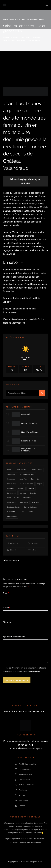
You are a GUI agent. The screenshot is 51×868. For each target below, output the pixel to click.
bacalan (10, 470)
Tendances (21, 790)
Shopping (25, 19)
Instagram (33, 543)
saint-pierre (12, 474)
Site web (7, 622)
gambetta (35, 479)
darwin (33, 493)
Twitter (32, 550)
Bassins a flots (14, 498)
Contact (20, 806)
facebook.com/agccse (14, 323)
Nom (6, 593)
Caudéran (11, 479)
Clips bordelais (23, 780)
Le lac (21, 512)
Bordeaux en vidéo (24, 774)
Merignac (11, 488)
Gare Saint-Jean (27, 484)
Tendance (34, 19)
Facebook (13, 543)
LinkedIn (12, 550)
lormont (23, 493)
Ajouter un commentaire (15, 637)
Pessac (21, 488)
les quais (24, 502)
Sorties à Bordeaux (24, 785)
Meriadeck (27, 498)
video (41, 19)
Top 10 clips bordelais (25, 764)
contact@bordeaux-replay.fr (31, 749)
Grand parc (23, 479)
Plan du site (21, 800)
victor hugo (12, 484)
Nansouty (11, 512)
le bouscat (12, 493)
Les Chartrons (23, 470)
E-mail (7, 608)
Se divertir (21, 795)
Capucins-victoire (27, 474)
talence (31, 488)
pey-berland (12, 517)
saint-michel (37, 470)
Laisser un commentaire (17, 680)
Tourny (30, 512)
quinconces (12, 502)
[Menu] (47, 5)
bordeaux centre (14, 507)
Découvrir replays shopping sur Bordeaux (25, 181)
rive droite (36, 502)
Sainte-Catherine (31, 507)
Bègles (40, 484)
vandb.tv (7, 302)
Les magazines (23, 769)
